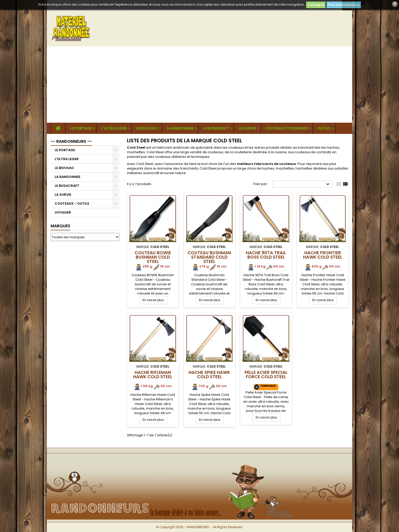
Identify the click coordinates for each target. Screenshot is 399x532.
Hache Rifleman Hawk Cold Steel (153, 375)
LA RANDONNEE (180, 128)
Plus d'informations (344, 5)
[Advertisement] (199, 85)
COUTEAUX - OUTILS (72, 204)
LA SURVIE (247, 128)
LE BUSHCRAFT (216, 128)
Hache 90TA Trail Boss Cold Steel (266, 255)
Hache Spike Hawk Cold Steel (209, 375)
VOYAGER (63, 212)
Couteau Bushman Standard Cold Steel (209, 257)
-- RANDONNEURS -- (71, 141)
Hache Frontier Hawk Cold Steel (323, 255)
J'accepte (316, 5)
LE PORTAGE (81, 128)
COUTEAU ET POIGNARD (287, 128)
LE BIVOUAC (147, 128)
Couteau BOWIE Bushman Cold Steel (153, 257)
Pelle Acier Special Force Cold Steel (266, 375)
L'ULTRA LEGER (114, 128)
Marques (60, 226)
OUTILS (324, 128)
